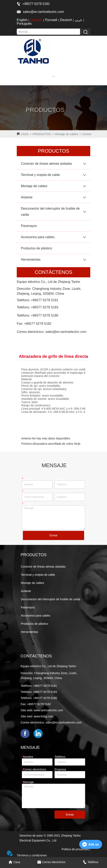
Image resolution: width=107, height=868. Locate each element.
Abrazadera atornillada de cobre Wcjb (56, 444)
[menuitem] (53, 76)
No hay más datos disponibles (51, 438)
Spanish (36, 20)
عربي (79, 20)
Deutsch (66, 20)
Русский (51, 20)
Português (24, 24)
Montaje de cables (67, 134)
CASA (25, 134)
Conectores (90, 134)
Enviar (53, 535)
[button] (53, 76)
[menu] (53, 76)
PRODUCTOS (42, 134)
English (22, 20)
